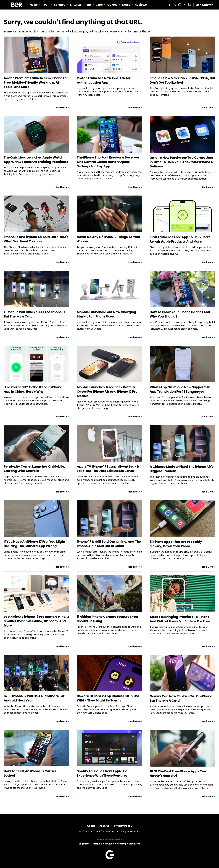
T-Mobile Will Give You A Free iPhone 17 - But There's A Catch (36, 314)
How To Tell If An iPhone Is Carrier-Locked (31, 773)
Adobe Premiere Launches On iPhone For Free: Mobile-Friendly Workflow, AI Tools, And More (36, 82)
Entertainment (81, 5)
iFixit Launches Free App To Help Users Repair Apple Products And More (180, 239)
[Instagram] (180, 5)
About (91, 826)
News (34, 5)
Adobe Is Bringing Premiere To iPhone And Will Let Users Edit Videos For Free (180, 619)
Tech (46, 5)
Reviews (141, 5)
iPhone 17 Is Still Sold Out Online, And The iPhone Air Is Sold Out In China (109, 544)
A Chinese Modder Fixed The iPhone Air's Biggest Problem (182, 469)
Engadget (84, 844)
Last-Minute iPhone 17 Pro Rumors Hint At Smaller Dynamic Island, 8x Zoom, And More (36, 621)
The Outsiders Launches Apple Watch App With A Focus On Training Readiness (36, 160)
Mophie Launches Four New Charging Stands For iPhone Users (106, 314)
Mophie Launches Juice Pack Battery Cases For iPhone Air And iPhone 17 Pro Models (107, 392)
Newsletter (204, 5)
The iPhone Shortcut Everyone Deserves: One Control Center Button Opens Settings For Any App (109, 162)
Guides (112, 5)
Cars (99, 5)
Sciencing (120, 844)
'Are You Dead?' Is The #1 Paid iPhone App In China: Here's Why (33, 389)
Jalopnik (97, 844)
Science (60, 5)
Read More (61, 108)
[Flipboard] (185, 5)
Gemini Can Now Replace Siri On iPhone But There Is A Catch (181, 698)
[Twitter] (175, 5)
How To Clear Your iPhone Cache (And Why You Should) (180, 314)
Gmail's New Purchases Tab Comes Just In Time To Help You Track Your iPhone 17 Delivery (182, 162)
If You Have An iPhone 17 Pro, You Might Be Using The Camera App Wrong (34, 544)
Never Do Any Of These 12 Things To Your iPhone (109, 239)
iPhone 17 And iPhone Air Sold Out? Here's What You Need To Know (36, 239)
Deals (126, 5)
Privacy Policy (123, 826)
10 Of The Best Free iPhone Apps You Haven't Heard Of (178, 773)
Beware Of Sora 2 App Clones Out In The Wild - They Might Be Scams (108, 698)
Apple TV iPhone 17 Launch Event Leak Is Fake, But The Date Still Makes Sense (108, 469)
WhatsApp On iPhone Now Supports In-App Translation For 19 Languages (181, 389)
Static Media (94, 832)
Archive (104, 826)
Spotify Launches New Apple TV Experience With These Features (102, 773)
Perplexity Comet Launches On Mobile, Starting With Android (34, 469)
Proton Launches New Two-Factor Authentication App (104, 80)
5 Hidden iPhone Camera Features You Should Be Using (107, 619)
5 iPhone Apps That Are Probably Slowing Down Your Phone (176, 544)
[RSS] (190, 5)
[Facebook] (170, 5)
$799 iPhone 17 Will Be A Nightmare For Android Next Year (34, 698)
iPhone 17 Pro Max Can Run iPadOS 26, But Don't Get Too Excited (182, 80)
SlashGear (135, 844)
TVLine (108, 844)
